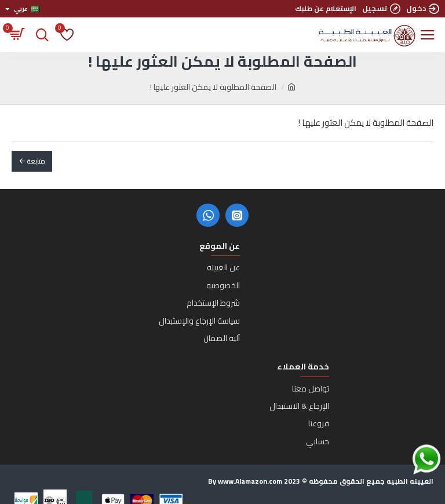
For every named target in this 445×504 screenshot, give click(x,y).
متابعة (36, 161)
